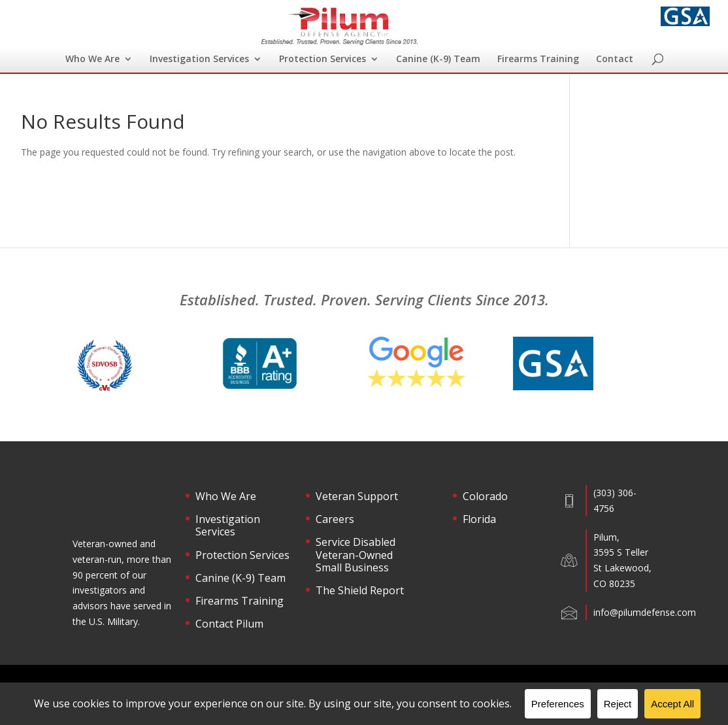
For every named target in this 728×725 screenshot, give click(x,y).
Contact (615, 59)
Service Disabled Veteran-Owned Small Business (356, 555)
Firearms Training (538, 59)
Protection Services (323, 59)
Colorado (485, 497)
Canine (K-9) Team (438, 59)
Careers (335, 520)
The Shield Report (360, 591)
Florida (479, 520)
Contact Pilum (229, 624)
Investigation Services (199, 59)
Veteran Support (357, 497)
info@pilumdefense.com (645, 612)
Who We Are (92, 59)
